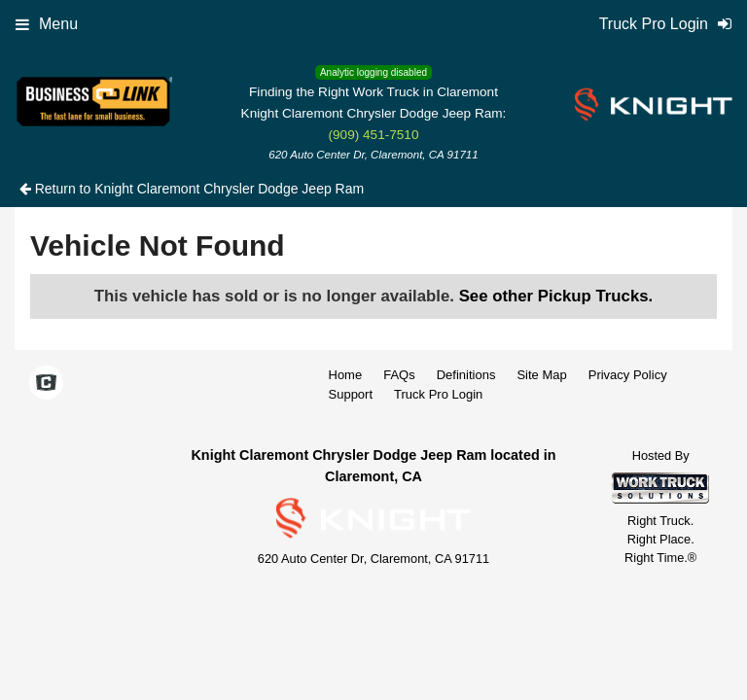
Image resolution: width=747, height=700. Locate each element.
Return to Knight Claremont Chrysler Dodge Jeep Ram (192, 189)
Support (351, 394)
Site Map (541, 375)
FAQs (399, 375)
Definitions (466, 375)
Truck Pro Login (438, 394)
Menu (47, 24)
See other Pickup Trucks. (556, 296)
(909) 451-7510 (374, 135)
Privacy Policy (628, 375)
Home (346, 375)
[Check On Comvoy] (46, 384)
